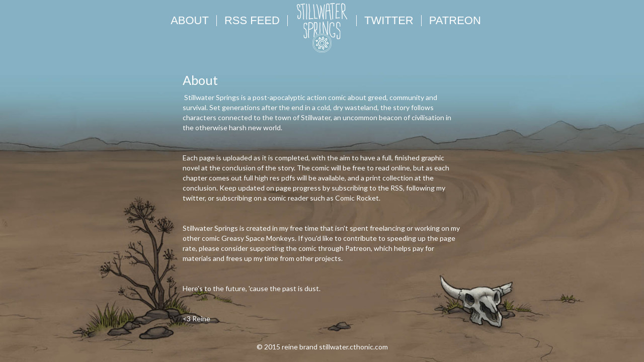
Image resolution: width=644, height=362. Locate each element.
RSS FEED (252, 21)
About (190, 21)
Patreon (455, 21)
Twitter (389, 21)
